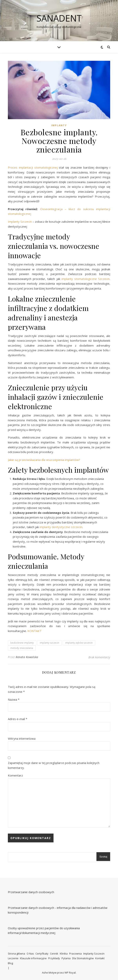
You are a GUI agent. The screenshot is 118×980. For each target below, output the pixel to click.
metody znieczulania (22, 648)
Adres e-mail (18, 719)
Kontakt (100, 958)
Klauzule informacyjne (33, 958)
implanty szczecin (49, 643)
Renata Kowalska (27, 657)
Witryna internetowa (22, 738)
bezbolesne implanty (22, 643)
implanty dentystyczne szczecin (61, 527)
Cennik (54, 954)
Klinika (64, 954)
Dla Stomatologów (83, 958)
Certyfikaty (42, 954)
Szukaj (103, 857)
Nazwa (14, 699)
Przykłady (54, 958)
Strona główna (16, 954)
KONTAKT (34, 631)
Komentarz (15, 775)
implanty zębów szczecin (79, 643)
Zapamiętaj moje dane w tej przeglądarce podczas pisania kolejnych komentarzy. (54, 765)
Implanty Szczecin (20, 222)
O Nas (30, 954)
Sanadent (59, 18)
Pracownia (75, 954)
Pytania (66, 958)
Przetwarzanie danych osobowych (31, 892)
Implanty (59, 125)
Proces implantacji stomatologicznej (33, 167)
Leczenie (13, 958)
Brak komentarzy (99, 657)
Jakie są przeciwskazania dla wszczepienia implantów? (44, 460)
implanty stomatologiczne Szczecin (86, 279)
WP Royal (70, 973)
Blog (10, 963)
